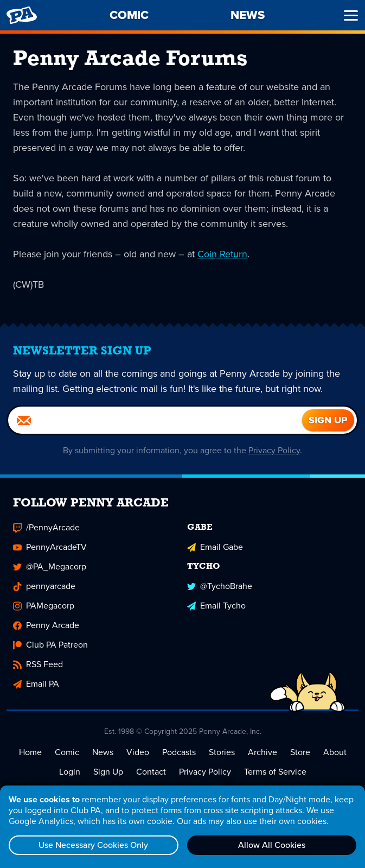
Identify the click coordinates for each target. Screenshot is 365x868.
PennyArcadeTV (50, 547)
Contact (151, 772)
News (103, 752)
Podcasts (179, 752)
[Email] (155, 420)
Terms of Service (275, 772)
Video (138, 752)
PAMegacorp (44, 606)
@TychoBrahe (220, 586)
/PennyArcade (46, 527)
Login (70, 772)
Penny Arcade (46, 625)
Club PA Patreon (50, 645)
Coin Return (222, 254)
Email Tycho (216, 606)
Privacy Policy (274, 450)
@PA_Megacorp (50, 566)
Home (30, 752)
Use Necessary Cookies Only (93, 845)
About (335, 752)
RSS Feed (38, 664)
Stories (222, 752)
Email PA (36, 684)
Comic (67, 752)
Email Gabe (215, 547)
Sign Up (108, 772)
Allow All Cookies (272, 845)
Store (300, 752)
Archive (262, 752)
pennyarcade (44, 586)
